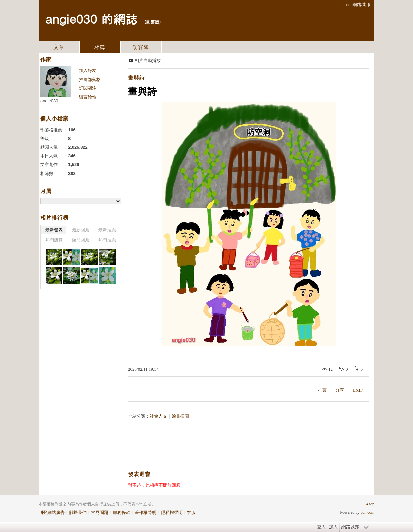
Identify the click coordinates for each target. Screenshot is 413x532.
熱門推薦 (107, 240)
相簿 (100, 47)
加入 (333, 527)
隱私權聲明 (172, 512)
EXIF (358, 390)
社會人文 (158, 416)
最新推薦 (107, 230)
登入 (321, 527)
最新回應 (81, 230)
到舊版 (153, 22)
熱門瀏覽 (54, 240)
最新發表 (54, 230)
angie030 (49, 101)
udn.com (367, 512)
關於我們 (78, 512)
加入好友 (88, 71)
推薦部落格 (90, 79)
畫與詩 (136, 78)
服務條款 (122, 512)
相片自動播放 (148, 61)
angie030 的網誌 (91, 19)
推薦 (322, 390)
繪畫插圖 (180, 416)
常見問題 (100, 512)
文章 (59, 47)
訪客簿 (141, 47)
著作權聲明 (146, 512)
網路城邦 (350, 527)
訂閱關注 (88, 88)
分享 (340, 390)
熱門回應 (81, 240)
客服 (191, 512)
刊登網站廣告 (52, 512)
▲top (370, 504)
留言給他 (88, 97)
